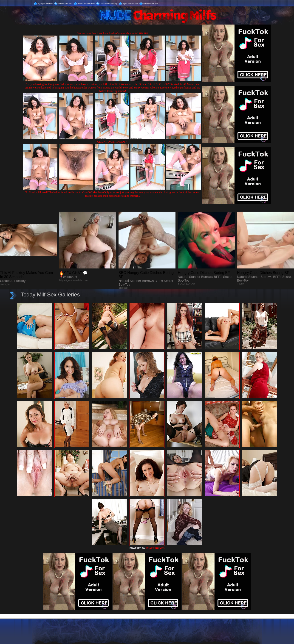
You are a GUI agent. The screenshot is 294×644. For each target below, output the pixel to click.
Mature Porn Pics (65, 3)
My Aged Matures (45, 3)
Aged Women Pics (130, 3)
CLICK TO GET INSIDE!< (113, 142)
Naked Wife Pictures (86, 3)
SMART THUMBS (155, 548)
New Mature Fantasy (109, 3)
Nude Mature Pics (151, 3)
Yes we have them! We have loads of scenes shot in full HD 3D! (113, 33)
